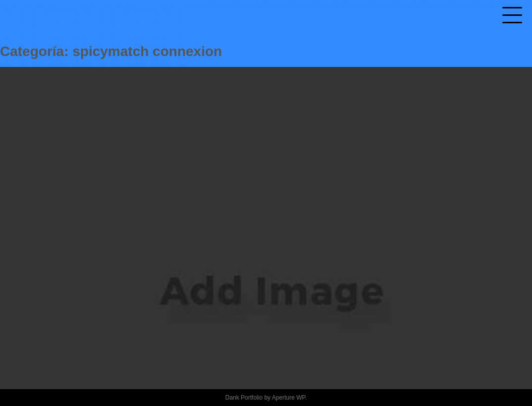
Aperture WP (289, 398)
